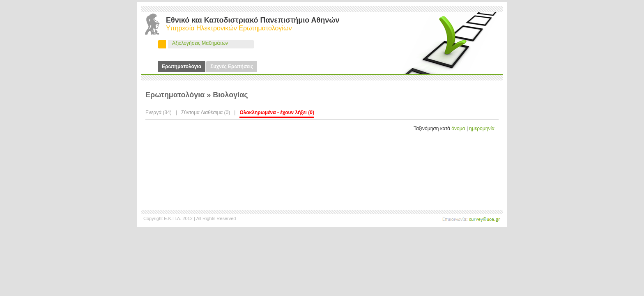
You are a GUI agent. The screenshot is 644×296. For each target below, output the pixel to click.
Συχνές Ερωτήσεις (232, 67)
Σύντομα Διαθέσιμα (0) (206, 112)
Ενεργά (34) (159, 112)
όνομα (458, 128)
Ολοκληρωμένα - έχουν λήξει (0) (277, 112)
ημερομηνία (482, 128)
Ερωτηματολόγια (182, 67)
